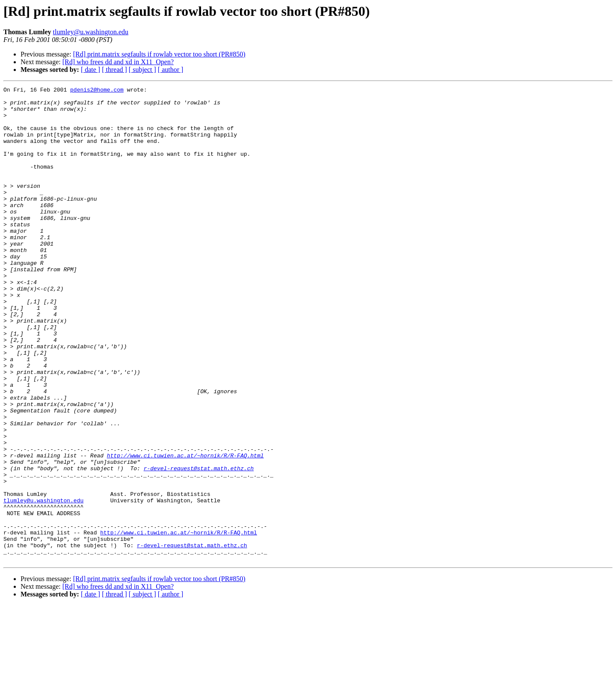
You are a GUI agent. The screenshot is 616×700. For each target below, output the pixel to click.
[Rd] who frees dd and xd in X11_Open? (118, 62)
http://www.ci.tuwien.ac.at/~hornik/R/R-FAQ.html (185, 530)
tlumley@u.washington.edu (91, 32)
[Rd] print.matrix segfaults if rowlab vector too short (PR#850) (159, 54)
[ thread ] (114, 70)
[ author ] (171, 70)
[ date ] (90, 70)
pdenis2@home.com (97, 91)
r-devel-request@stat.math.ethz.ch (199, 545)
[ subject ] (142, 70)
